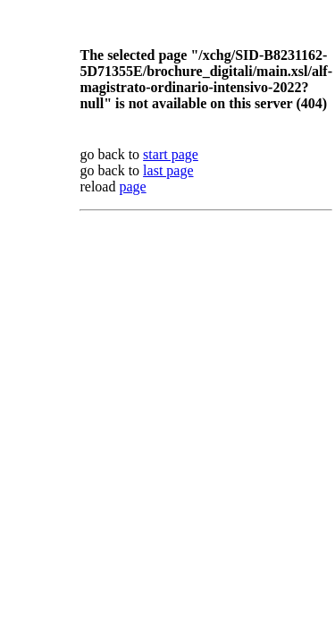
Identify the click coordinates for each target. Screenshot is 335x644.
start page (171, 154)
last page (168, 170)
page (132, 186)
